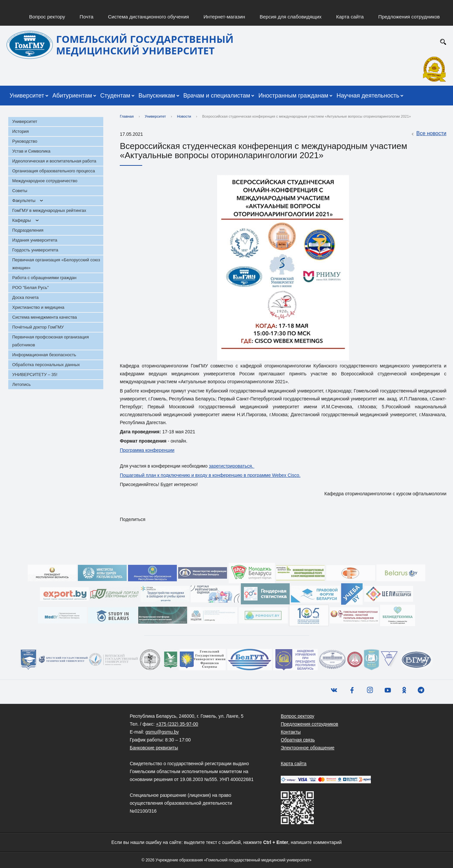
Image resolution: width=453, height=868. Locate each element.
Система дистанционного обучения (148, 17)
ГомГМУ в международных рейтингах (49, 210)
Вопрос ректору (47, 17)
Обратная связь (298, 740)
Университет (27, 96)
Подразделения (28, 230)
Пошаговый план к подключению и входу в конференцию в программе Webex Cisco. (210, 475)
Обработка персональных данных (46, 365)
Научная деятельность (368, 96)
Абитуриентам (72, 96)
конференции (160, 450)
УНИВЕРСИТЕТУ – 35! (35, 375)
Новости (184, 116)
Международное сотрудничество (45, 181)
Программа (132, 450)
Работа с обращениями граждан (44, 278)
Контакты (291, 732)
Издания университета (35, 240)
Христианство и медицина (38, 307)
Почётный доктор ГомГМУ (38, 327)
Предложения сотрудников (409, 17)
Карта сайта (350, 17)
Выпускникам (157, 96)
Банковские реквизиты (154, 748)
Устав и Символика (31, 151)
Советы (20, 191)
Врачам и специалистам (217, 96)
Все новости (428, 134)
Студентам (115, 96)
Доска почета (25, 297)
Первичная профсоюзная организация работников (50, 341)
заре (214, 466)
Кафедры (22, 220)
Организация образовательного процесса (54, 171)
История (20, 131)
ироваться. (242, 466)
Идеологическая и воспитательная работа (54, 161)
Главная (127, 116)
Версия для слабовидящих (291, 17)
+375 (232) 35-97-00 (177, 724)
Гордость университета (35, 250)
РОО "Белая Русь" (31, 288)
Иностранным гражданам (293, 96)
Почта (86, 17)
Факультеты (24, 201)
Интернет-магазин (224, 17)
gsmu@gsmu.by (162, 732)
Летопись (21, 384)
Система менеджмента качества (45, 317)
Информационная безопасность (44, 355)
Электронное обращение (308, 748)
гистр (224, 466)
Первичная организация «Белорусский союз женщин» (56, 264)
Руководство (25, 141)
